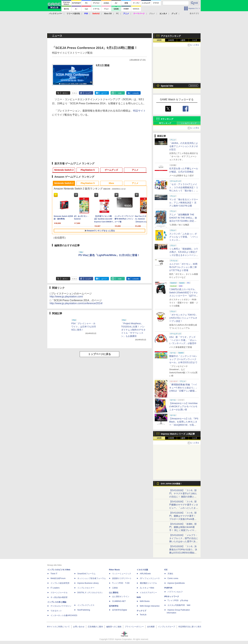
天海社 (170, 574)
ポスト (65, 93)
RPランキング (165, 123)
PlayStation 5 (88, 170)
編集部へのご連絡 (114, 627)
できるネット (56, 611)
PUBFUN (168, 588)
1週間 (183, 40)
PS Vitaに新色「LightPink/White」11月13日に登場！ (109, 255)
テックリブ (141, 611)
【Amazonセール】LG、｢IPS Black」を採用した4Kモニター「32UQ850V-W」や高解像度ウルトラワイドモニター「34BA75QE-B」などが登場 (184, 425)
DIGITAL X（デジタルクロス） (90, 593)
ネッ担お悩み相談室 (59, 597)
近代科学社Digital (119, 610)
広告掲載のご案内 (95, 627)
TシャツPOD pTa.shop (178, 600)
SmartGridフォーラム (86, 574)
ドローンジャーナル (59, 593)
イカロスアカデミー (148, 593)
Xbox (111, 183)
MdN (139, 597)
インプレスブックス (86, 605)
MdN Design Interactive (150, 606)
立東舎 (115, 588)
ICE (166, 570)
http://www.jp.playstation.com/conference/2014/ (76, 303)
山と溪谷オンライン (121, 597)
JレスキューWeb (147, 588)
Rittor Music (114, 570)
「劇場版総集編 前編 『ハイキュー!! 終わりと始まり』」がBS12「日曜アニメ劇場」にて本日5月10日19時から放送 (183, 391)
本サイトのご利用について (58, 627)
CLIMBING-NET (119, 601)
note (120, 93)
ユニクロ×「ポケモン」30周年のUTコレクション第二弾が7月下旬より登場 (183, 267)
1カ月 (195, 40)
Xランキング (167, 119)
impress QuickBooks (176, 583)
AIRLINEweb (145, 574)
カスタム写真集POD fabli (179, 605)
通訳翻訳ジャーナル (148, 583)
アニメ (135, 170)
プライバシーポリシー (134, 627)
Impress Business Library (88, 583)
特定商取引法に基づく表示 (190, 627)
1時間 (159, 40)
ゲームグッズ (111, 170)
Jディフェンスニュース (150, 578)
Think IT (54, 574)
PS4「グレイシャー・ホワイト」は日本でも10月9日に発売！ (84, 327)
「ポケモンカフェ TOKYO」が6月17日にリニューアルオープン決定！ (183, 318)
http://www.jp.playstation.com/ (66, 297)
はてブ (104, 93)
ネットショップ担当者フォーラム (92, 578)
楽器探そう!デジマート (122, 578)
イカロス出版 (142, 570)
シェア (88, 93)
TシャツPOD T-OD (121, 583)
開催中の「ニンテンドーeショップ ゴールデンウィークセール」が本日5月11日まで (183, 359)
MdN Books (145, 601)
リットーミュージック (122, 574)
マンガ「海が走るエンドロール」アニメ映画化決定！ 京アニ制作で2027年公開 (184, 203)
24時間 (171, 40)
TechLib (143, 615)
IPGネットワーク (172, 597)
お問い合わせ (79, 627)
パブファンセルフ (175, 592)
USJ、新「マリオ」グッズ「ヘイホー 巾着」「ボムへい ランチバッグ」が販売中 (183, 340)
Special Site (167, 86)
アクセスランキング (171, 36)
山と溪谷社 (114, 593)
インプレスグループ (167, 627)
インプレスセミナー (86, 588)
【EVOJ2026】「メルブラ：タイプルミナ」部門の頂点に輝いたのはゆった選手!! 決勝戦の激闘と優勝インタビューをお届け (184, 541)
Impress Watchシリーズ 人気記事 (178, 434)
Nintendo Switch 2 (64, 170)
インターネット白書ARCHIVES (64, 615)
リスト (74, 93)
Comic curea (173, 578)
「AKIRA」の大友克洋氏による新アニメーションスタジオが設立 (184, 146)
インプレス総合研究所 (60, 583)
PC (117, 14)
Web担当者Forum (58, 578)
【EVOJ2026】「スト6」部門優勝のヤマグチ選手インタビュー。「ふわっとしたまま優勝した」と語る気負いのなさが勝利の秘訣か (184, 508)
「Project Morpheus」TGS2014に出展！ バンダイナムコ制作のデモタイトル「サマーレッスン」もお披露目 (133, 330)
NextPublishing (84, 610)
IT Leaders (55, 588)
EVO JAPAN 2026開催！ (171, 484)
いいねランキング (189, 123)
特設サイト (139, 111)
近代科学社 (114, 606)
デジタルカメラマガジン (61, 606)
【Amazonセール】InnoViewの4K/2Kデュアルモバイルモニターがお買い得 (183, 406)
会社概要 (151, 627)
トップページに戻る (99, 354)
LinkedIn (136, 93)
